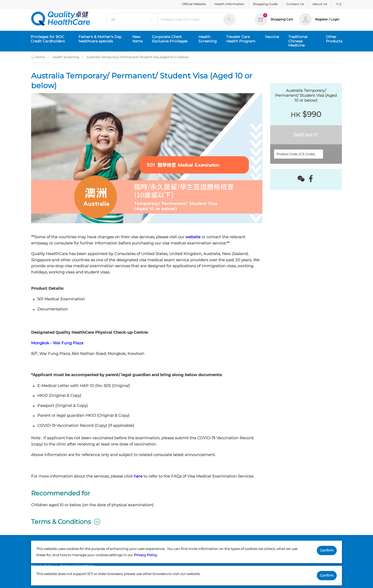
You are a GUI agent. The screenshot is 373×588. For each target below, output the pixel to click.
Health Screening (208, 39)
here (138, 476)
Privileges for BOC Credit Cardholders (48, 39)
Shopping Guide (265, 4)
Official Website (194, 4)
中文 (339, 4)
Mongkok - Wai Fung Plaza (57, 343)
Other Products (334, 39)
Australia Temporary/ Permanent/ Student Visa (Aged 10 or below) (138, 57)
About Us (320, 4)
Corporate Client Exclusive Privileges (170, 39)
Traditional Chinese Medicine (298, 41)
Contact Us (295, 4)
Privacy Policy (145, 555)
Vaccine (272, 37)
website (193, 237)
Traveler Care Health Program (241, 39)
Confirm (327, 550)
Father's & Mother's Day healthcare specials (100, 39)
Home (38, 57)
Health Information (229, 4)
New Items (138, 39)
